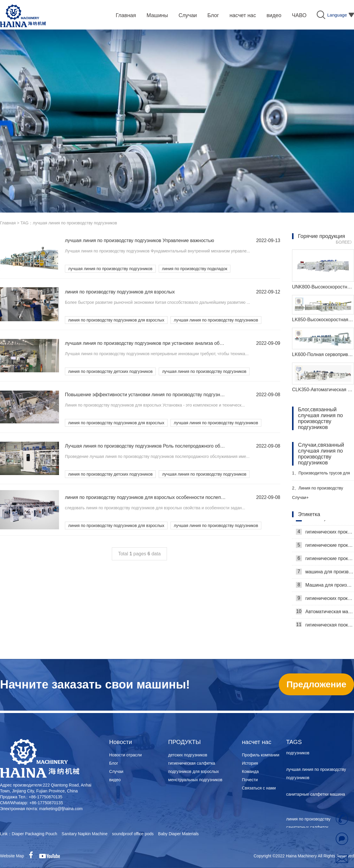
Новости (121, 742)
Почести (250, 780)
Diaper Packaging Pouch (35, 834)
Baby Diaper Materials (178, 834)
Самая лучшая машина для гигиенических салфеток (325, 520)
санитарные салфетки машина (316, 796)
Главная (8, 223)
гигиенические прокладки (325, 560)
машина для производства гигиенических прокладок (325, 573)
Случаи (116, 771)
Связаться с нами (259, 788)
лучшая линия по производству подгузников (110, 269)
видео (115, 780)
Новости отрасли (126, 755)
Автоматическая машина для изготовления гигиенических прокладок (325, 613)
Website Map (12, 856)
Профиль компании (261, 755)
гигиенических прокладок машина (325, 600)
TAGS (294, 742)
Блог (114, 763)
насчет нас (257, 742)
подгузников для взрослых (194, 771)
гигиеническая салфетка (192, 763)
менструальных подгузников (195, 780)
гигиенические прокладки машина (325, 546)
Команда (250, 771)
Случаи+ (300, 497)
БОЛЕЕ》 (345, 242)
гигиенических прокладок (325, 533)
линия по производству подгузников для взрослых (116, 320)
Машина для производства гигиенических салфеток (325, 586)
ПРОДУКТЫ (184, 742)
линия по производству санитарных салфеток (308, 825)
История (250, 763)
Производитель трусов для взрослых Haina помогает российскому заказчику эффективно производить (321, 475)
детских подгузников (188, 755)
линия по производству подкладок (195, 269)
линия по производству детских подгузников (110, 371)
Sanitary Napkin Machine (85, 834)
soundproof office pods (133, 834)
